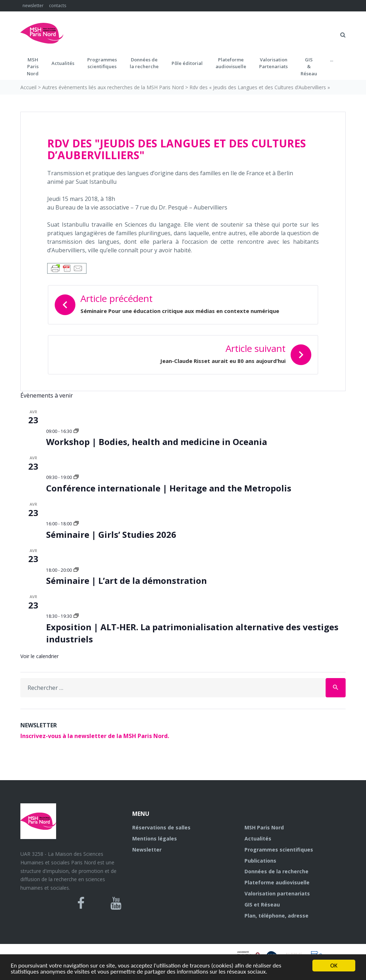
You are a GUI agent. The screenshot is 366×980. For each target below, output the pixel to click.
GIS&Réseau (309, 67)
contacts (58, 6)
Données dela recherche (144, 63)
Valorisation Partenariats (273, 63)
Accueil (28, 87)
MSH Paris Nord (264, 827)
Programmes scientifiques (102, 63)
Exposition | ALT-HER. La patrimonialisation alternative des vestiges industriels (192, 633)
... (332, 60)
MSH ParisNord (33, 67)
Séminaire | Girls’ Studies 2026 (111, 534)
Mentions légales (155, 838)
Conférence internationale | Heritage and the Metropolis (169, 488)
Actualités (63, 63)
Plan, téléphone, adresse (276, 916)
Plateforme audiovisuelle (277, 882)
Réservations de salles (161, 827)
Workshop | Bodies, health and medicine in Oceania (157, 442)
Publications (260, 861)
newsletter (33, 6)
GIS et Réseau (262, 905)
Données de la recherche (276, 871)
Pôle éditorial (187, 63)
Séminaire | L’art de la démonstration (127, 580)
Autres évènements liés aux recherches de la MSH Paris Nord (113, 87)
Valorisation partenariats (277, 893)
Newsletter (147, 850)
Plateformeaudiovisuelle (231, 63)
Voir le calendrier (39, 656)
